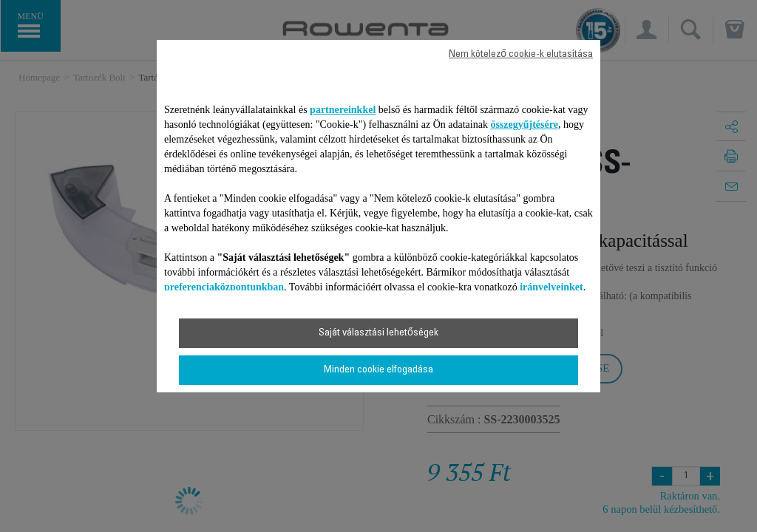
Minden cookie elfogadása (378, 370)
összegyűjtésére (524, 125)
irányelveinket (551, 287)
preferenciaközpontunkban (224, 287)
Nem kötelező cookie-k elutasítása (521, 55)
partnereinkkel (343, 110)
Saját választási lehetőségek (378, 333)
